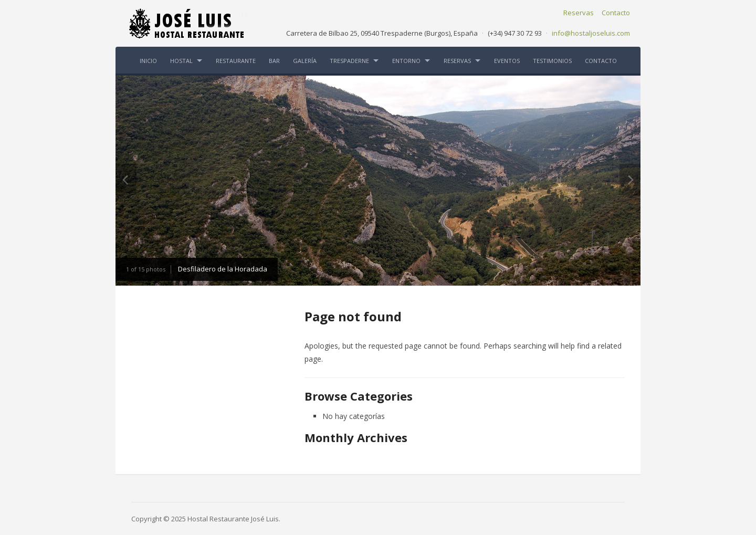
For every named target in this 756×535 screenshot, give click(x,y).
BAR (274, 61)
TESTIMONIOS (552, 61)
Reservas (579, 13)
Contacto (616, 13)
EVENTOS (507, 61)
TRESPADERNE (349, 61)
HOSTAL (181, 61)
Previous (126, 180)
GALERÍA (305, 61)
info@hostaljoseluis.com (591, 33)
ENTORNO (406, 61)
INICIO (148, 61)
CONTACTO (601, 61)
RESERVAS (457, 61)
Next (630, 180)
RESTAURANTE (236, 61)
